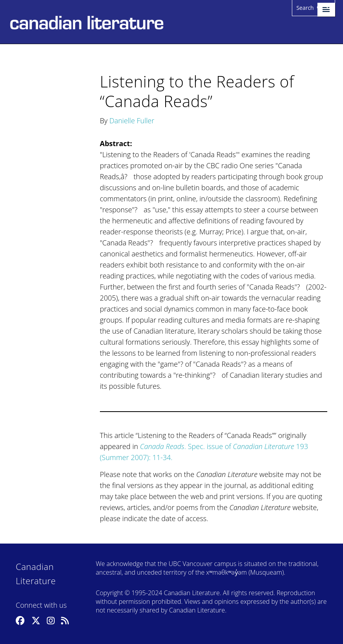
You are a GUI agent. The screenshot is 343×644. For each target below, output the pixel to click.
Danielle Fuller (132, 121)
